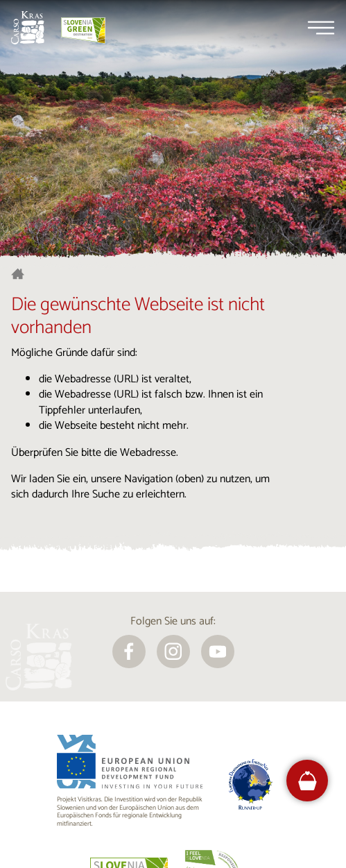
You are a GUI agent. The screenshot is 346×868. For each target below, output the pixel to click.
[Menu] (321, 28)
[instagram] (173, 652)
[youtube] (218, 652)
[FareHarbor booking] (308, 781)
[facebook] (129, 652)
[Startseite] (28, 28)
